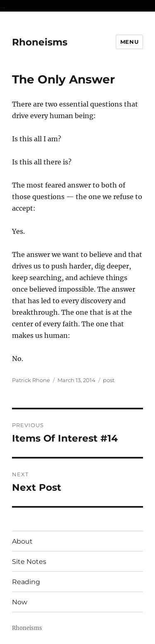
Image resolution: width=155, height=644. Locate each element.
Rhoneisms (40, 42)
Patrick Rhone (31, 380)
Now (20, 602)
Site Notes (29, 562)
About (22, 541)
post (109, 380)
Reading (26, 582)
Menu (129, 42)
